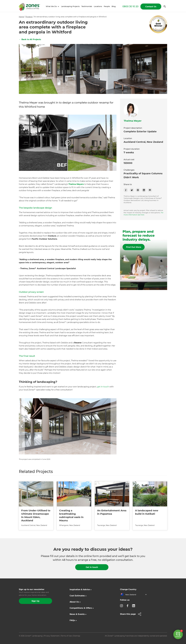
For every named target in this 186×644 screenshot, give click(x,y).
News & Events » (78, 614)
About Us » (75, 602)
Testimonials (87, 6)
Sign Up (35, 601)
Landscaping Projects (70, 6)
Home (21, 17)
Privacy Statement (52, 636)
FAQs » (73, 620)
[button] (52, 6)
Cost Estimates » (78, 596)
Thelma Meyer (133, 121)
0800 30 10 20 (130, 6)
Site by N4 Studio (26, 640)
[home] (29, 6)
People (107, 6)
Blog (114, 6)
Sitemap (77, 636)
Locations (98, 6)
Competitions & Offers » (82, 608)
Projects (29, 17)
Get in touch (92, 567)
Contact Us (151, 7)
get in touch (103, 387)
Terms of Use (66, 636)
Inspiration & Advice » (81, 590)
